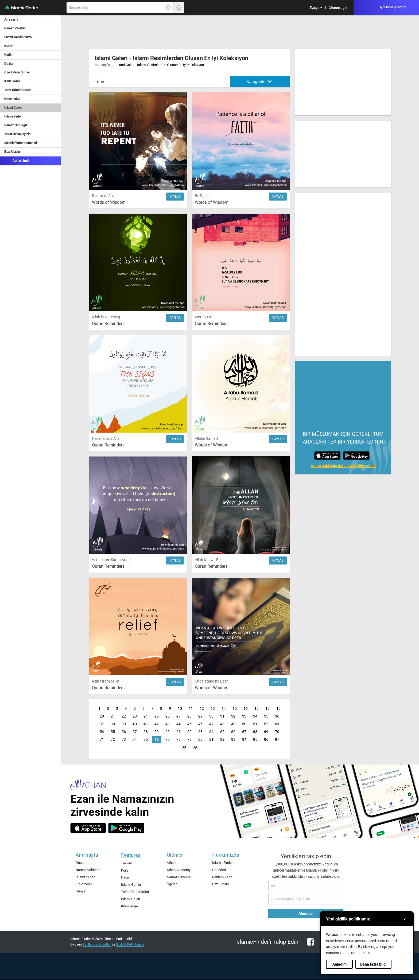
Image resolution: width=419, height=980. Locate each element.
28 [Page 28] (189, 716)
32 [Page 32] (233, 716)
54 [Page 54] (102, 732)
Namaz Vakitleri (15, 28)
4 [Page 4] (126, 709)
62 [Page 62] (189, 732)
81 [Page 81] (211, 740)
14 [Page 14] (224, 709)
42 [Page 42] (157, 724)
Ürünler (175, 855)
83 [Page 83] (233, 740)
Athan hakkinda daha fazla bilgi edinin (343, 466)
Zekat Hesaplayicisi (18, 134)
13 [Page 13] (213, 709)
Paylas (175, 197)
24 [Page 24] (146, 716)
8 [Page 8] (161, 709)
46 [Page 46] (200, 724)
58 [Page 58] (146, 732)
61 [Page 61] (179, 732)
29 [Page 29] (200, 716)
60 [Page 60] (168, 732)
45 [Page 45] (189, 724)
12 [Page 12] (202, 709)
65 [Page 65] (222, 732)
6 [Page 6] (143, 709)
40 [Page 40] (135, 724)
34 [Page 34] (255, 716)
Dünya (80, 891)
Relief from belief (106, 681)
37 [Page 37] (102, 724)
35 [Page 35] (266, 716)
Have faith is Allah (107, 439)
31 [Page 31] (222, 716)
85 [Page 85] (255, 740)
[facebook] (309, 945)
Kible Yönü (12, 81)
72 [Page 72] (113, 740)
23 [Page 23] (135, 716)
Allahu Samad (206, 439)
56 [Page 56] (124, 732)
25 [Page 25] (157, 716)
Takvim (127, 863)
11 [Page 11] (191, 709)
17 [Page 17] (257, 709)
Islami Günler (131, 885)
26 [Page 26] (168, 716)
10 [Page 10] (180, 709)
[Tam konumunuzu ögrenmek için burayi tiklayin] (168, 7)
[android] (126, 828)
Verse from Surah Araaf (111, 560)
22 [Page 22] (124, 716)
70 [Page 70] (277, 732)
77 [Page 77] (168, 740)
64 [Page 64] (211, 732)
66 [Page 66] (233, 732)
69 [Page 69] (266, 732)
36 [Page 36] (277, 716)
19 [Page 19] (278, 709)
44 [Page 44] (179, 724)
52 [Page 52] (266, 724)
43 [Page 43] (168, 724)
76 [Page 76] (157, 740)
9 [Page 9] (170, 709)
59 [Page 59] (157, 732)
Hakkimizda (226, 855)
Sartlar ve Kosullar (97, 944)
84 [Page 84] (244, 740)
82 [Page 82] (222, 740)
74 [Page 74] (135, 740)
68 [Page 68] (255, 732)
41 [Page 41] (146, 724)
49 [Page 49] (233, 724)
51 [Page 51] (255, 724)
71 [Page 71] (102, 740)
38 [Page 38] (113, 724)
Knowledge (12, 99)
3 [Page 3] (117, 709)
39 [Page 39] (124, 724)
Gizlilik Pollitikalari (130, 944)
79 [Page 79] (189, 740)
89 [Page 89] (195, 747)
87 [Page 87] (277, 740)
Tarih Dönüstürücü (18, 90)
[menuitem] (316, 7)
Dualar (9, 64)
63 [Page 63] (200, 732)
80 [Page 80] (200, 740)
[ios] (88, 828)
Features (131, 855)
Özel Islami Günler (17, 72)
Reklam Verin (222, 877)
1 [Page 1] (99, 709)
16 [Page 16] (246, 709)
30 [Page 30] (211, 716)
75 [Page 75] (146, 740)
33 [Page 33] (244, 716)
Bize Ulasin (12, 152)
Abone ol (306, 914)
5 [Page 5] (135, 709)
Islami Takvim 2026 (18, 37)
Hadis (8, 55)
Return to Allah (104, 196)
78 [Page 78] (179, 740)
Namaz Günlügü (16, 125)
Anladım (340, 964)
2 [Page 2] (108, 709)
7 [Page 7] (152, 709)
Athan (171, 863)
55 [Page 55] (113, 732)
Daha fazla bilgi (373, 964)
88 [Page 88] (184, 747)
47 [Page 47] (211, 724)
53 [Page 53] (277, 724)
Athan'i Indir (17, 160)
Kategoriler (259, 82)
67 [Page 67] (244, 732)
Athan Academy (179, 870)
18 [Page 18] (267, 709)
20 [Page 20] (102, 716)
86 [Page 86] (266, 740)
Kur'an (9, 46)
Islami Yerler (13, 116)
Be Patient (203, 196)
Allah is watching (106, 317)
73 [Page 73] (124, 740)
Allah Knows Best (209, 560)
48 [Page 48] (222, 724)
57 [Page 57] (135, 732)
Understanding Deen (212, 681)
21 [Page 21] (113, 716)
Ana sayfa (11, 19)
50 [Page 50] (244, 724)
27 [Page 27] (179, 716)
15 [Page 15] (235, 709)
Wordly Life (204, 317)
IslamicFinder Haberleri (21, 143)
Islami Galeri (13, 108)
